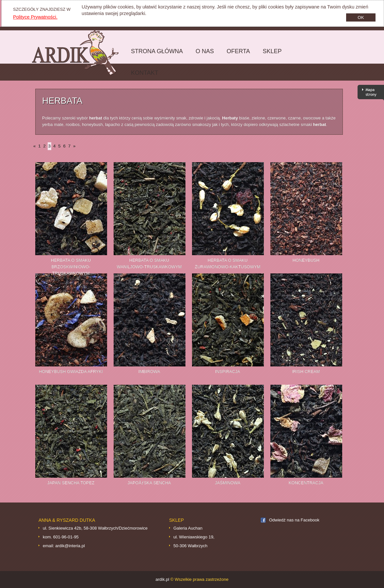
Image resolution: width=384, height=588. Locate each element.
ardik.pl (80, 53)
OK (361, 17)
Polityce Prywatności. (35, 17)
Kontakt (145, 73)
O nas (205, 51)
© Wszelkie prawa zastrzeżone (200, 579)
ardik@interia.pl (70, 546)
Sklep (270, 55)
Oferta (237, 55)
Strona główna (155, 55)
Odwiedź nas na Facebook (294, 520)
